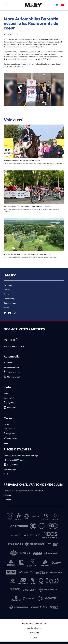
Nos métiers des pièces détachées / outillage (21, 456)
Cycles (6, 424)
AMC (6, 474)
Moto (6, 393)
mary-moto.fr (9, 398)
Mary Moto (9, 403)
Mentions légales (34, 628)
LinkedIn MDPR (11, 465)
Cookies (34, 637)
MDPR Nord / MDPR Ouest (14, 460)
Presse (6, 307)
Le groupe (8, 285)
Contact (7, 294)
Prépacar (7, 495)
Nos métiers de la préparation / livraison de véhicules (24, 491)
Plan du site (34, 633)
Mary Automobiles (12, 372)
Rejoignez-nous (10, 303)
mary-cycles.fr (9, 429)
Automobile (8, 363)
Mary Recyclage (10, 469)
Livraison (7, 500)
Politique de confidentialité (34, 623)
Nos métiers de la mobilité (14, 346)
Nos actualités (9, 299)
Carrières (7, 290)
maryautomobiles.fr (11, 367)
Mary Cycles (10, 433)
